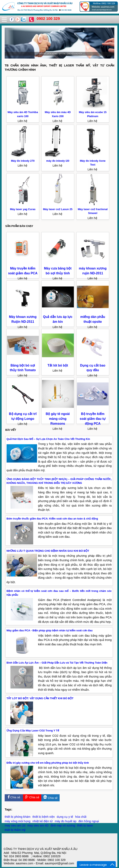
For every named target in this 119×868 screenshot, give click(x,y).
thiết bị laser (85, 825)
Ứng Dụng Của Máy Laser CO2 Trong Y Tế (33, 731)
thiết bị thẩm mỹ (15, 830)
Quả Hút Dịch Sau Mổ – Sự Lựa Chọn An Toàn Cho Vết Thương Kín (48, 439)
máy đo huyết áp (66, 821)
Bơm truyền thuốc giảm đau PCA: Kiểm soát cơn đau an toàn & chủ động (52, 519)
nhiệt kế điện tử (43, 821)
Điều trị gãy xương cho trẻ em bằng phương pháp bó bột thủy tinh (48, 763)
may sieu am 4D (38, 825)
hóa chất (81, 817)
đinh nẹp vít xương (63, 825)
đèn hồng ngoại (89, 821)
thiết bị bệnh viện (44, 817)
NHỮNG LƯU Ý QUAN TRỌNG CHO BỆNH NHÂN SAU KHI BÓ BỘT (48, 551)
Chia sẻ (14, 797)
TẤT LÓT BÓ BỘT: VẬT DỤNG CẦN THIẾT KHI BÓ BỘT (40, 698)
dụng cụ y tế (65, 817)
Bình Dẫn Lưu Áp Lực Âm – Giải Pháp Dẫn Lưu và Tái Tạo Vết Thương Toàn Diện (57, 663)
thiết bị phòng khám (17, 817)
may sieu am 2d (15, 825)
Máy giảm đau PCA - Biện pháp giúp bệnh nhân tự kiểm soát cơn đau (50, 630)
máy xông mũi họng (18, 821)
